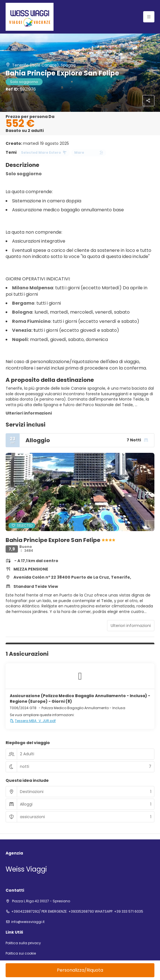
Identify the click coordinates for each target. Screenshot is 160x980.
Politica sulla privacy (23, 943)
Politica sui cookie (21, 953)
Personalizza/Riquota (80, 970)
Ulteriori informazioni (29, 413)
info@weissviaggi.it (28, 922)
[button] (14, 492)
